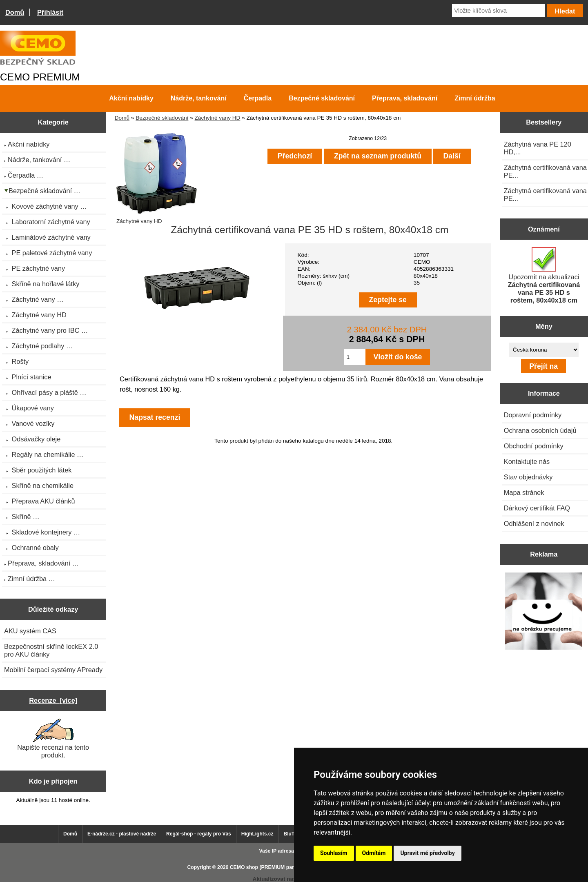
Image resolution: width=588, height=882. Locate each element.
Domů (15, 12)
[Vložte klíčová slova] (498, 11)
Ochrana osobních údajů (540, 430)
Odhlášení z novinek (534, 523)
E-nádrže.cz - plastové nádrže (122, 834)
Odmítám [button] (374, 853)
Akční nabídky (131, 98)
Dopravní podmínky (533, 415)
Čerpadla (258, 98)
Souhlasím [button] (334, 853)
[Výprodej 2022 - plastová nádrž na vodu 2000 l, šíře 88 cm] (544, 612)
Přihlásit (50, 12)
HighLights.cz (257, 834)
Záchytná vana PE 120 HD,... (538, 148)
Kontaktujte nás (527, 461)
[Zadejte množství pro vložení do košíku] (355, 357)
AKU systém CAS (30, 631)
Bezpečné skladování (162, 118)
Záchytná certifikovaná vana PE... (545, 171)
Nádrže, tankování (199, 98)
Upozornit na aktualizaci (544, 275)
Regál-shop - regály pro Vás (199, 834)
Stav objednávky (528, 477)
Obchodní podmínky (534, 446)
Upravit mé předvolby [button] (427, 853)
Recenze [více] (53, 700)
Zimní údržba (475, 98)
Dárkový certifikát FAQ (537, 508)
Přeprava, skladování (405, 98)
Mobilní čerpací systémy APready (53, 670)
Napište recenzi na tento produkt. (53, 739)
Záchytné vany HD (218, 118)
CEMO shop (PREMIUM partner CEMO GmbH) (284, 867)
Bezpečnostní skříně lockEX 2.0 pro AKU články (51, 650)
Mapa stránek (524, 492)
